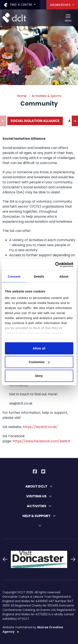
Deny (39, 376)
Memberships (62, 5)
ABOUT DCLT (39, 486)
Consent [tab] (14, 276)
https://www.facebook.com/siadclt (41, 441)
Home (22, 96)
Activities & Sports (46, 96)
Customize (39, 362)
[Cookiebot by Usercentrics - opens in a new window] (56, 265)
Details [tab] (39, 276)
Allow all (39, 348)
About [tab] (64, 276)
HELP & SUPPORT (39, 516)
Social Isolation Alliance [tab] (35, 121)
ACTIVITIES (39, 506)
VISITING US (39, 496)
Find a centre (19, 5)
